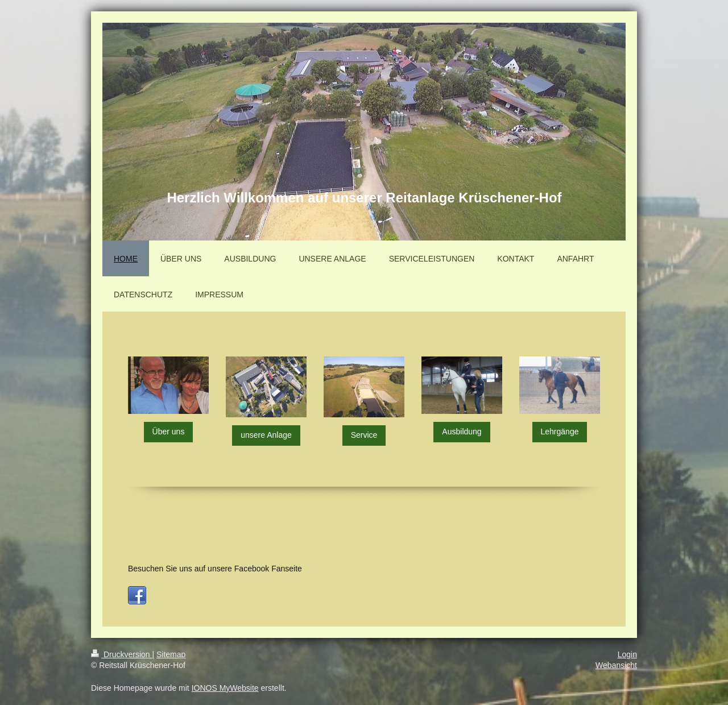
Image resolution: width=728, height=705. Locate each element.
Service (364, 435)
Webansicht (616, 665)
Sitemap (171, 654)
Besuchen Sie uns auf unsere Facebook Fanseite (215, 569)
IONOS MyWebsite (225, 688)
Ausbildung (462, 432)
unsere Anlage (266, 435)
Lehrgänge (560, 432)
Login (627, 654)
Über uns (169, 432)
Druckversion (121, 654)
